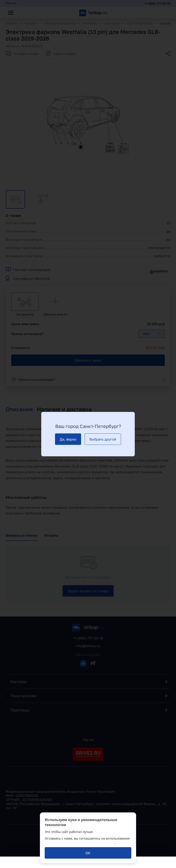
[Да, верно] (68, 439)
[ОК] (88, 853)
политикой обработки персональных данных (80, 843)
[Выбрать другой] (103, 439)
